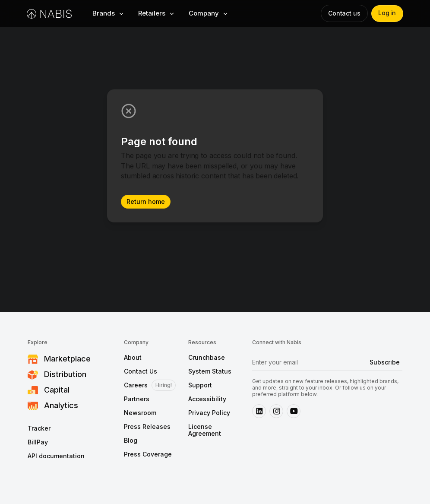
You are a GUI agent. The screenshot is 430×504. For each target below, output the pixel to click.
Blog (131, 441)
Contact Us (141, 371)
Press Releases (147, 427)
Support (200, 385)
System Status (210, 371)
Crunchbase (207, 358)
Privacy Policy (209, 413)
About (133, 358)
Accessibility (207, 399)
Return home (146, 201)
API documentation (56, 456)
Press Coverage (148, 454)
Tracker (39, 428)
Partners (137, 399)
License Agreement (205, 430)
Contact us (343, 13)
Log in (387, 13)
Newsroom (140, 413)
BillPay (38, 442)
